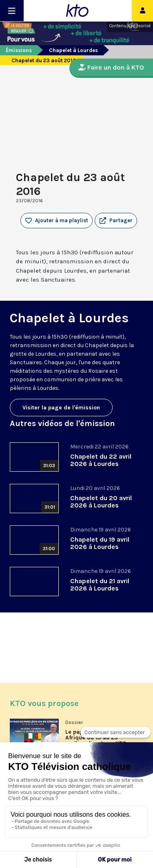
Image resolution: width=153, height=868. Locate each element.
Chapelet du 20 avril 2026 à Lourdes (101, 502)
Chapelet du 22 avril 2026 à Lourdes (101, 460)
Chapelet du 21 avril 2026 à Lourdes (100, 585)
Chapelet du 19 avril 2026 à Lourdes (100, 543)
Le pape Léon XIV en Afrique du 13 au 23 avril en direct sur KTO (96, 738)
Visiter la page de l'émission (61, 408)
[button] (116, 221)
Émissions (19, 50)
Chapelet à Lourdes (73, 50)
